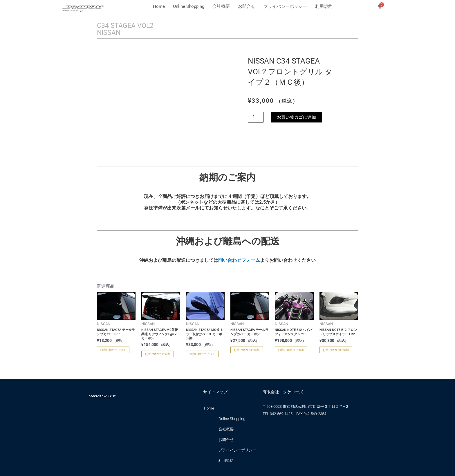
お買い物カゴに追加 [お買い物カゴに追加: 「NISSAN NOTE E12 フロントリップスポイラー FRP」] (336, 350)
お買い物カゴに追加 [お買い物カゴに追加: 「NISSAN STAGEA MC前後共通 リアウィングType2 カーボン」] (158, 354)
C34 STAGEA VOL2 (126, 26)
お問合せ (247, 6)
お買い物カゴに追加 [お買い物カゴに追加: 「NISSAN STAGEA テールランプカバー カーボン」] (247, 350)
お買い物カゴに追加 (296, 117)
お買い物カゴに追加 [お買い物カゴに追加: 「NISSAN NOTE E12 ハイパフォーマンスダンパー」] (291, 350)
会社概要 (221, 6)
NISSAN (109, 33)
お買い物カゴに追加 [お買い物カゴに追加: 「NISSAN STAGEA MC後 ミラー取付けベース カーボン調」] (202, 354)
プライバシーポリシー (285, 6)
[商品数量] (256, 117)
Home (159, 6)
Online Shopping (189, 6)
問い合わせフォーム (239, 260)
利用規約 (324, 6)
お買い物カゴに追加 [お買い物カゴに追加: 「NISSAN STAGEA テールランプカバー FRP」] (113, 350)
